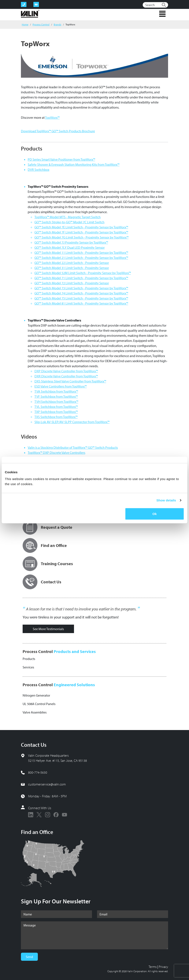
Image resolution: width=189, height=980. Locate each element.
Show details (166, 500)
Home (25, 24)
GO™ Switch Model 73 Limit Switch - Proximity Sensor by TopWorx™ (81, 288)
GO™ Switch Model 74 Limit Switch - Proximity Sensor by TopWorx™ (81, 293)
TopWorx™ (52, 117)
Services (28, 667)
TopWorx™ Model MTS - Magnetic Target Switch (68, 217)
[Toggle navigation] (162, 14)
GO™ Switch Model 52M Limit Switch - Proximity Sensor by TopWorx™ (83, 273)
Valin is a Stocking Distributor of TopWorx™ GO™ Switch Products (73, 447)
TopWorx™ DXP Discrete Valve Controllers (56, 453)
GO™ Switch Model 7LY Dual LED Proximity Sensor (70, 247)
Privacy (163, 967)
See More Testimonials (48, 629)
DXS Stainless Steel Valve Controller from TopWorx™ (70, 381)
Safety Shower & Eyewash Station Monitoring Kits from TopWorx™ (74, 164)
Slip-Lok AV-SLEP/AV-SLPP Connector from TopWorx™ (72, 422)
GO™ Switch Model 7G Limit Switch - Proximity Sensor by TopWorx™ (81, 237)
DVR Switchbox (38, 170)
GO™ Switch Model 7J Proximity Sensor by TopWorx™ (71, 242)
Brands (58, 24)
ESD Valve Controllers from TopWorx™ (61, 386)
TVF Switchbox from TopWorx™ (56, 396)
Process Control (41, 24)
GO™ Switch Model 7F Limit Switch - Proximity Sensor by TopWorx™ (81, 232)
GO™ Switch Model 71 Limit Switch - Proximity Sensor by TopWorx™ (81, 278)
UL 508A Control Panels (39, 704)
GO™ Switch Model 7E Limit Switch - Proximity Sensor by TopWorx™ (81, 227)
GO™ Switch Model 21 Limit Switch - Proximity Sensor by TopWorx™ (81, 258)
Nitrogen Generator (36, 695)
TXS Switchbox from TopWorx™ (56, 417)
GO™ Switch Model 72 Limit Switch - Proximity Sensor (72, 283)
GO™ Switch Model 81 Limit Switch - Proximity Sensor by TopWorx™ (81, 303)
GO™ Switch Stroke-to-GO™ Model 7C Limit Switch (69, 222)
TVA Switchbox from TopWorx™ (56, 391)
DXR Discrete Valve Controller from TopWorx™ (66, 376)
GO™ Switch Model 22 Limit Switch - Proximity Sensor (72, 263)
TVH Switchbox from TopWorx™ (56, 402)
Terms (153, 967)
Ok (155, 514)
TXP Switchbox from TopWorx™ (56, 412)
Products (29, 659)
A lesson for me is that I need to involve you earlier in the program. (81, 609)
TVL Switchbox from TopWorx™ (56, 407)
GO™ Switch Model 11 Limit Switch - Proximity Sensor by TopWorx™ (81, 253)
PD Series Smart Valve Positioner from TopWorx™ (61, 159)
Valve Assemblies (35, 712)
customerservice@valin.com (47, 784)
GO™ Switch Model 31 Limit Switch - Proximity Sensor (72, 268)
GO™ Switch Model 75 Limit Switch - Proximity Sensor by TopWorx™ (81, 298)
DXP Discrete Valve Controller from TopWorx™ (66, 371)
